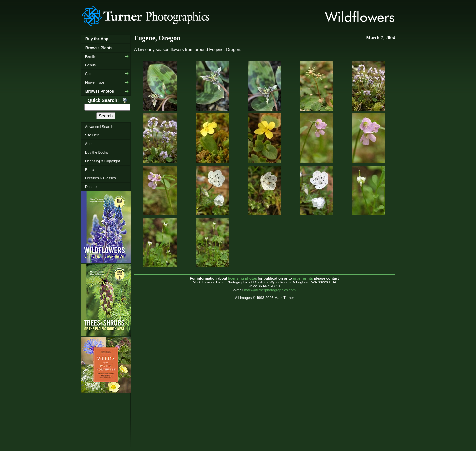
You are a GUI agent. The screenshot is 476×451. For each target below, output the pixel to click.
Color (89, 74)
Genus (90, 65)
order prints (303, 278)
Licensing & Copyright (102, 161)
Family (90, 56)
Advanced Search (99, 127)
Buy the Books (97, 152)
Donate (91, 187)
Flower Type (95, 82)
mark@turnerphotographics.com (270, 290)
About (90, 144)
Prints (90, 169)
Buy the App (97, 39)
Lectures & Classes (100, 178)
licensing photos (243, 278)
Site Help (92, 135)
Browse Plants (99, 48)
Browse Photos (100, 91)
